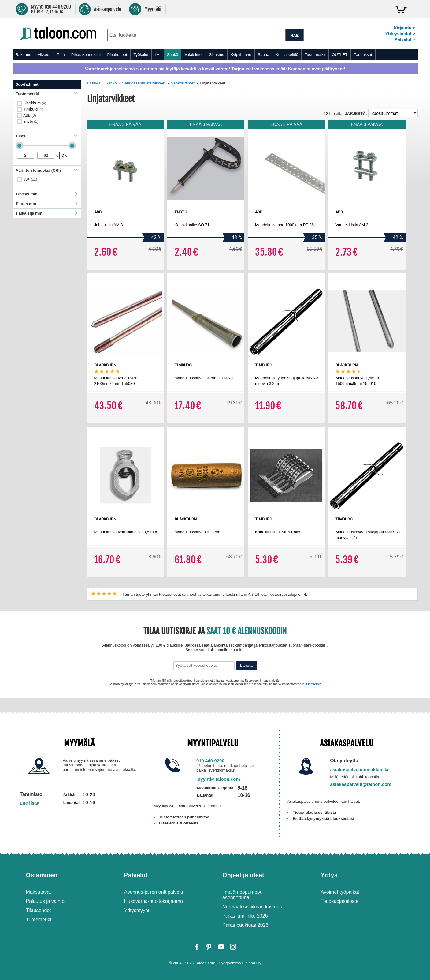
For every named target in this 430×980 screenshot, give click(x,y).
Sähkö (173, 55)
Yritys (329, 875)
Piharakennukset (86, 55)
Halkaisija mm (47, 213)
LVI (158, 55)
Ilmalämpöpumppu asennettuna (243, 895)
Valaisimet (193, 55)
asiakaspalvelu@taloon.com (361, 784)
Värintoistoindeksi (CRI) (47, 170)
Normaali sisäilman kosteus (252, 907)
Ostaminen (42, 875)
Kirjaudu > (404, 28)
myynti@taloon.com (218, 779)
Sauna (264, 55)
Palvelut (136, 875)
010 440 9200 (210, 761)
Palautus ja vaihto (45, 901)
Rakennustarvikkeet (33, 55)
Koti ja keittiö (287, 55)
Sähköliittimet (182, 83)
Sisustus (216, 55)
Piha (61, 55)
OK (64, 155)
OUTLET (340, 55)
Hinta (47, 136)
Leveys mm (47, 194)
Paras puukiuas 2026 (245, 925)
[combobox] (196, 35)
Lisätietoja (314, 684)
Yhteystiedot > (400, 34)
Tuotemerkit (315, 55)
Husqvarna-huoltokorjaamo (154, 901)
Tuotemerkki (47, 94)
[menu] (215, 55)
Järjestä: (356, 113)
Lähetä (246, 665)
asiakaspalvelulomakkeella (359, 770)
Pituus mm (47, 204)
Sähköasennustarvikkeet (144, 83)
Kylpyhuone (241, 55)
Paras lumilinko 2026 (245, 916)
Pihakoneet (117, 55)
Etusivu (94, 83)
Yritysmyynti (137, 910)
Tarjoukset (363, 55)
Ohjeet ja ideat (243, 875)
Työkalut (141, 55)
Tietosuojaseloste (339, 901)
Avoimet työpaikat (340, 892)
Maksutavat (39, 892)
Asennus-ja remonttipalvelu (154, 892)
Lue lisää (30, 803)
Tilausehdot (39, 910)
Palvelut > (405, 39)
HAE (295, 35)
